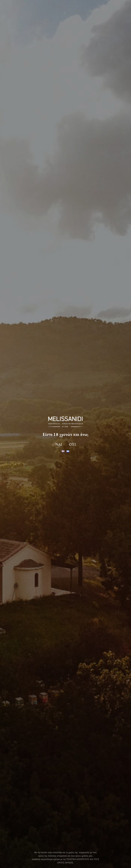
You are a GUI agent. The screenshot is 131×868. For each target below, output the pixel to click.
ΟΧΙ (72, 444)
